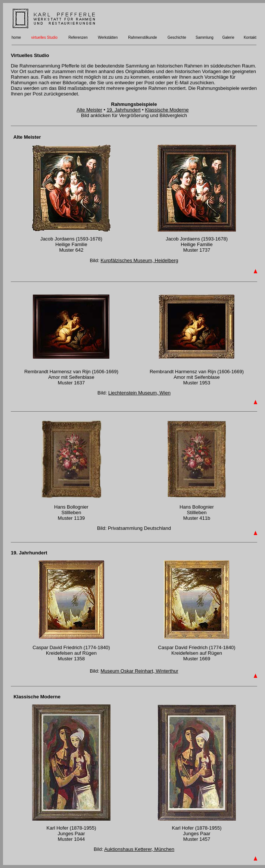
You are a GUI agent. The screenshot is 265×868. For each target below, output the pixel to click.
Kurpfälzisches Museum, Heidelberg (139, 260)
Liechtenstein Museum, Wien (139, 393)
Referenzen (78, 37)
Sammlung (205, 37)
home (16, 37)
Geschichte (177, 37)
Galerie (228, 37)
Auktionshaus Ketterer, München (139, 849)
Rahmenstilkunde (142, 37)
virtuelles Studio (44, 37)
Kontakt (250, 37)
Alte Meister (89, 110)
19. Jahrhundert (124, 110)
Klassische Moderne (167, 110)
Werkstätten (108, 37)
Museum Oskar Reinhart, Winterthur (139, 671)
